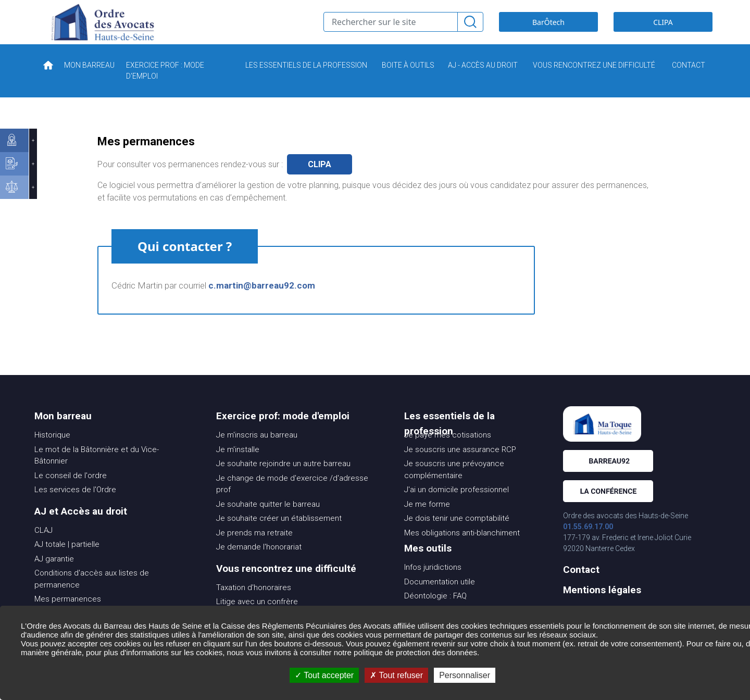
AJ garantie (54, 574)
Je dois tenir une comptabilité (457, 534)
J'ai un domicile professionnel (457, 505)
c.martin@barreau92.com (262, 301)
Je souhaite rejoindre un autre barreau (283, 479)
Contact (581, 585)
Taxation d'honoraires (254, 603)
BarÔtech (548, 30)
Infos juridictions (433, 583)
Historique (52, 451)
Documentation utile (440, 597)
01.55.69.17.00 (588, 542)
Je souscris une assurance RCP (460, 465)
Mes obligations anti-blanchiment (462, 548)
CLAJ (43, 546)
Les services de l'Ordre (75, 505)
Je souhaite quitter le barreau (268, 520)
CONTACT (689, 81)
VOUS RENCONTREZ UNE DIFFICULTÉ (594, 81)
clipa (320, 180)
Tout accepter (324, 675)
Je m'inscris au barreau (257, 451)
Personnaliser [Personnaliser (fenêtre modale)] (465, 675)
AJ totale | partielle (67, 560)
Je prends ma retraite (254, 548)
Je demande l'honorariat (259, 562)
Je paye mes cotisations (448, 451)
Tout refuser (396, 675)
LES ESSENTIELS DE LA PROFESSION (306, 81)
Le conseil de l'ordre (71, 491)
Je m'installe (238, 465)
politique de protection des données (415, 652)
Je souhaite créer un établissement (279, 534)
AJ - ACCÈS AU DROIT (483, 81)
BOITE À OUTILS (408, 81)
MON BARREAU (89, 81)
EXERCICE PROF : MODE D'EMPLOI (165, 86)
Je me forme (427, 520)
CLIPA (663, 30)
